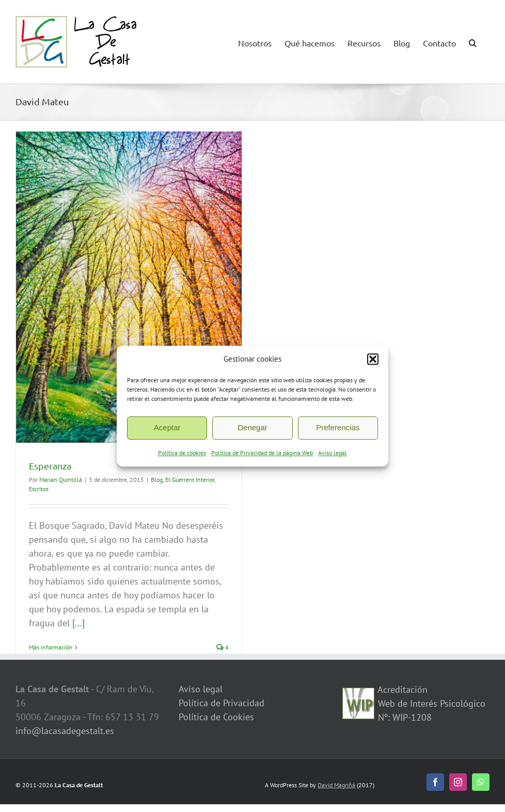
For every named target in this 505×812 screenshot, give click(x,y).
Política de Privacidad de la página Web (262, 453)
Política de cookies (182, 453)
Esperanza (50, 466)
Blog (157, 480)
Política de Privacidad (222, 703)
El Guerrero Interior (190, 480)
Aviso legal (333, 453)
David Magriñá (336, 785)
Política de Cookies (216, 717)
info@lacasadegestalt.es (65, 731)
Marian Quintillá (61, 480)
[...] (78, 623)
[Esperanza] (129, 287)
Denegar (253, 427)
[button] (373, 360)
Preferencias (338, 427)
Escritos (39, 489)
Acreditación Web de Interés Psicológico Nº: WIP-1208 (430, 703)
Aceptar (167, 427)
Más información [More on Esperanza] (51, 647)
